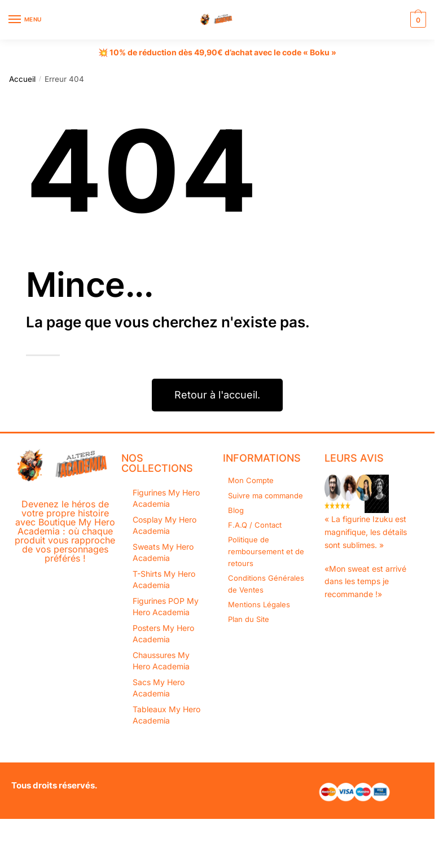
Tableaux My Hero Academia (166, 715)
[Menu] (25, 20)
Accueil (22, 79)
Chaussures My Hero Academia (161, 661)
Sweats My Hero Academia (163, 552)
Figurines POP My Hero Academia (166, 606)
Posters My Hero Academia (163, 634)
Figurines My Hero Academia (166, 498)
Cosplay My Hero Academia (165, 525)
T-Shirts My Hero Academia (164, 579)
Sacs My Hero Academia (159, 688)
